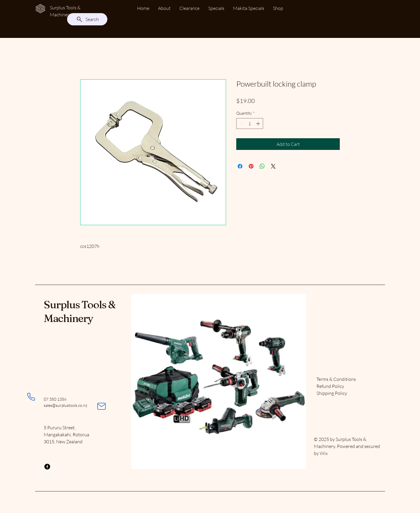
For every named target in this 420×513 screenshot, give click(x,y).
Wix (324, 453)
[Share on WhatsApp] (262, 166)
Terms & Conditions (336, 379)
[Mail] (101, 406)
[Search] (87, 19)
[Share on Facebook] (240, 166)
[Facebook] (47, 467)
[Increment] (259, 124)
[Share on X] (273, 166)
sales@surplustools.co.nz (65, 405)
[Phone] (31, 397)
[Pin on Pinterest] (251, 166)
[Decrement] (241, 124)
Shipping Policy (332, 393)
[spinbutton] (250, 124)
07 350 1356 (55, 399)
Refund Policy (330, 386)
